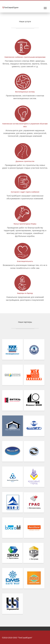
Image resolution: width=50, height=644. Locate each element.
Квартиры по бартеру (25, 293)
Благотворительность (25, 261)
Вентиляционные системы (25, 92)
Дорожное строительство (25, 161)
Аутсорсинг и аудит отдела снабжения (25, 192)
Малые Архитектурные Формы (25, 224)
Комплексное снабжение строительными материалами (25, 57)
